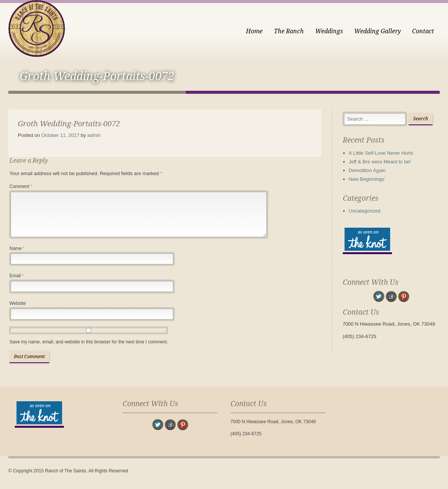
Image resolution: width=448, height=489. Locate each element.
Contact (423, 31)
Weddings (329, 31)
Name (17, 248)
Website (18, 303)
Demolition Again (367, 170)
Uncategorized (365, 211)
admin (94, 135)
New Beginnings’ (367, 179)
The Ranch (289, 31)
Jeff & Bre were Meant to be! (380, 162)
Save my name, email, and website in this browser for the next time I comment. (89, 342)
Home (254, 31)
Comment (21, 186)
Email (17, 276)
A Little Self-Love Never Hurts (381, 153)
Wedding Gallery (377, 31)
